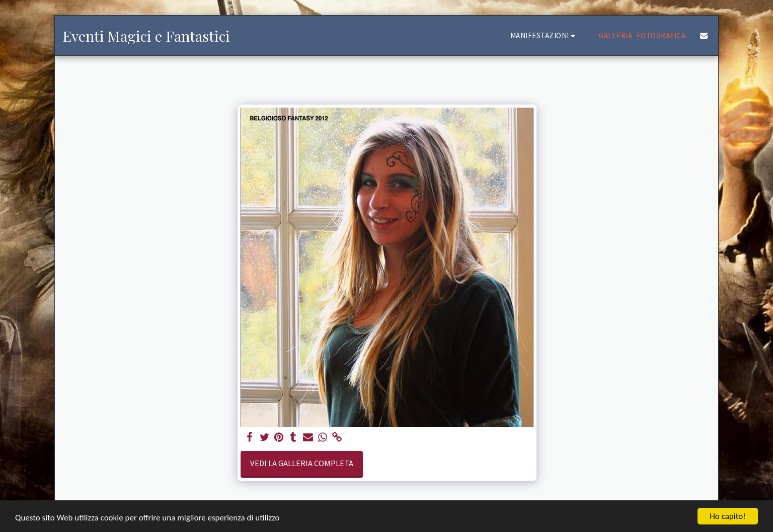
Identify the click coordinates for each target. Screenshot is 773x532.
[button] (545, 35)
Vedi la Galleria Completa (302, 463)
